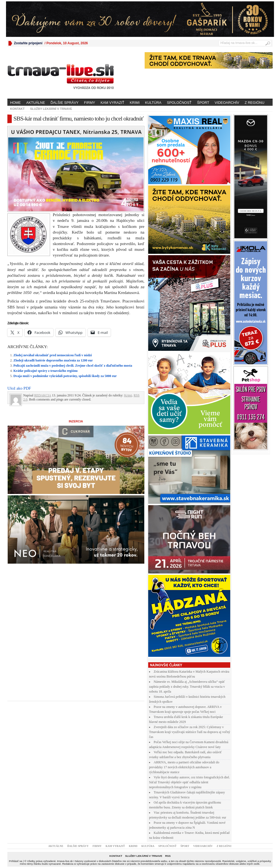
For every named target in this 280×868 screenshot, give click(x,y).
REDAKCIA (43, 395)
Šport (203, 103)
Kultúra (153, 103)
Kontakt (17, 109)
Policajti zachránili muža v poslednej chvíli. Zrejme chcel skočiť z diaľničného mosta (73, 366)
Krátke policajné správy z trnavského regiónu (46, 371)
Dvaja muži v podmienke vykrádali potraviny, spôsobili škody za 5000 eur (65, 376)
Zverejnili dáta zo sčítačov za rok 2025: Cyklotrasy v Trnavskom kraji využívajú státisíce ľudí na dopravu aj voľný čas (190, 732)
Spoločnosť (179, 103)
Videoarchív (227, 103)
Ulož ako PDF (19, 388)
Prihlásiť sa (16, 861)
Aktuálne (36, 103)
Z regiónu (255, 103)
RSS (168, 856)
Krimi (135, 103)
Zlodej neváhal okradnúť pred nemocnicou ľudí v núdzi (53, 355)
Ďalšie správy (65, 103)
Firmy (89, 103)
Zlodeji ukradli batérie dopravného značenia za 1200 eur (53, 360)
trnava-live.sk (65, 861)
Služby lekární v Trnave (51, 109)
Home (15, 103)
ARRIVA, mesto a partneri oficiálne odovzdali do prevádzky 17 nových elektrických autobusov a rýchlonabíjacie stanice (184, 767)
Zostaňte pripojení (28, 43)
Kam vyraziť (113, 103)
